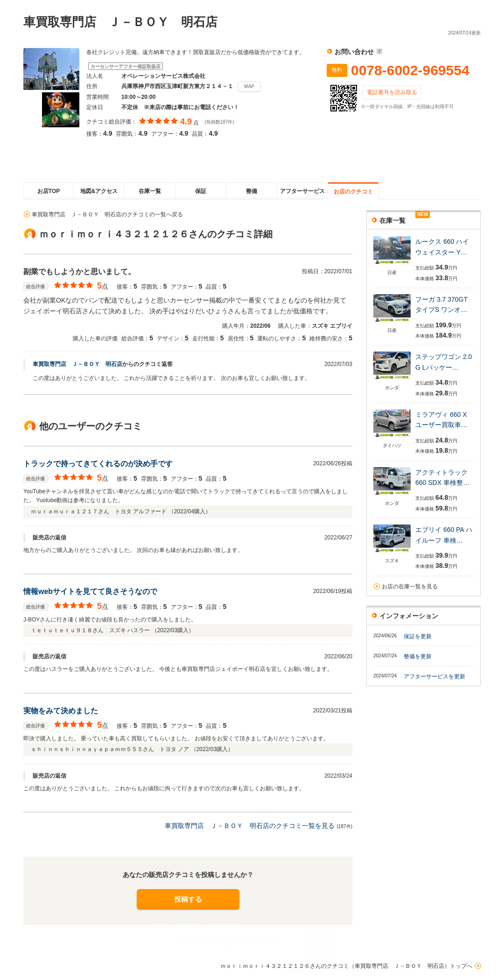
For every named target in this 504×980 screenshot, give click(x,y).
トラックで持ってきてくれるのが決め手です (98, 464)
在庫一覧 (150, 191)
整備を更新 (418, 656)
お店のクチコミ (353, 192)
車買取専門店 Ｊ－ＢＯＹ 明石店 (77, 364)
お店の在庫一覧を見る (410, 587)
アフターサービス (302, 191)
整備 (252, 191)
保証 (201, 191)
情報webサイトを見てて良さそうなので (90, 591)
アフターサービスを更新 (434, 676)
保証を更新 (418, 636)
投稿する (188, 899)
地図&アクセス (99, 191)
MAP (249, 86)
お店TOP (49, 191)
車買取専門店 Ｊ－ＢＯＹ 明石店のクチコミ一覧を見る (250, 826)
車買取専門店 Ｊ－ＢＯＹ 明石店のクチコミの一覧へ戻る (107, 214)
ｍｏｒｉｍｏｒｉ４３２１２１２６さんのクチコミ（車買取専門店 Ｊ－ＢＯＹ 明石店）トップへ (346, 966)
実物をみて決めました (61, 711)
